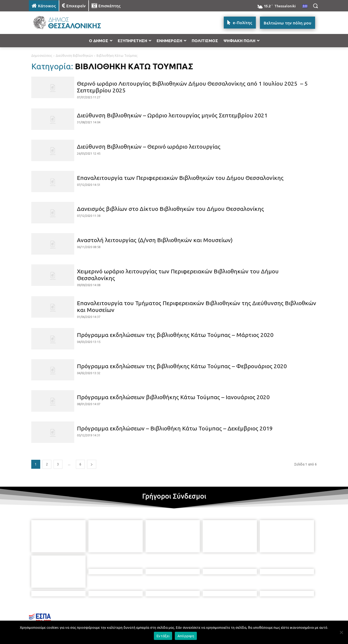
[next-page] (92, 464)
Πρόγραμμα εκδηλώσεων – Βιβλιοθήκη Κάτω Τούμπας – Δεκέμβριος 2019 (175, 428)
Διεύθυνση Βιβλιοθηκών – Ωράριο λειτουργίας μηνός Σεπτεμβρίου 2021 (172, 115)
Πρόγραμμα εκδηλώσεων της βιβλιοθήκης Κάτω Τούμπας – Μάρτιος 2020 (175, 335)
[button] (315, 6)
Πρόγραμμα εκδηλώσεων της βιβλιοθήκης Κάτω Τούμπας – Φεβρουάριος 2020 (182, 366)
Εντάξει (163, 636)
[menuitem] (305, 7)
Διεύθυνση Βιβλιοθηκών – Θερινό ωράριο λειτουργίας (149, 146)
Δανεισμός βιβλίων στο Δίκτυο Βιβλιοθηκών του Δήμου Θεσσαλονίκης (170, 209)
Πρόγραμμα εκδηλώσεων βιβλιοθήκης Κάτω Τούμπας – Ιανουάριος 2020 (173, 397)
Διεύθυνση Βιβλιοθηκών (74, 56)
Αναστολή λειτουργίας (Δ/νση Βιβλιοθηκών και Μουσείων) (155, 240)
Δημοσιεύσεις (42, 56)
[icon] (218, 614)
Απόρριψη (186, 636)
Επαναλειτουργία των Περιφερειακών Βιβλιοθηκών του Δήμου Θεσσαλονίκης (180, 178)
